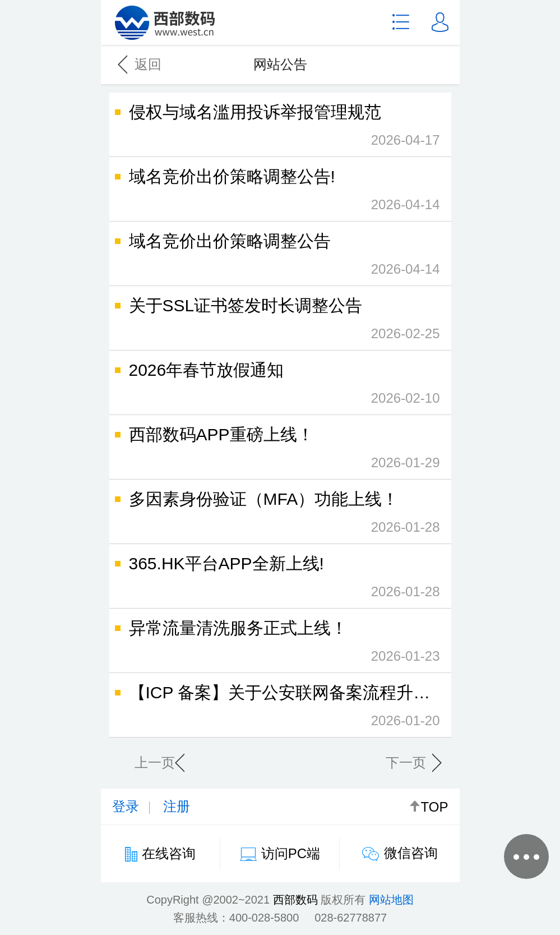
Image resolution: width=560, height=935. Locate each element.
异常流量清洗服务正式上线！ (280, 644)
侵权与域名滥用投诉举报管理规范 (280, 128)
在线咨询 (169, 853)
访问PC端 (291, 853)
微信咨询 (411, 853)
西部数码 (295, 900)
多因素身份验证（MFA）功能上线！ (280, 515)
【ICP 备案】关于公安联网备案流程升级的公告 (298, 709)
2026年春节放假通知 (280, 386)
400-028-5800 (264, 918)
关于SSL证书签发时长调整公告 (280, 322)
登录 (126, 806)
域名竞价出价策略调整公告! (280, 193)
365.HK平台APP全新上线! (280, 580)
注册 (177, 806)
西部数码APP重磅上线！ (280, 451)
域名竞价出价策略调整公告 (280, 257)
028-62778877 (351, 918)
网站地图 (391, 900)
